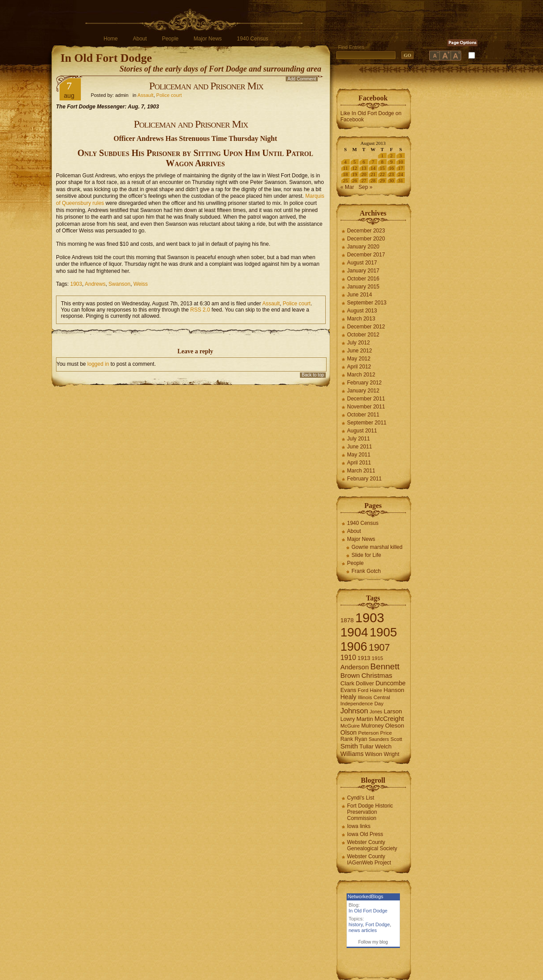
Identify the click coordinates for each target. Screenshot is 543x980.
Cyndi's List (361, 798)
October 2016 (363, 279)
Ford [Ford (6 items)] (363, 690)
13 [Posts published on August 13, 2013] (364, 168)
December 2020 (366, 239)
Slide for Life (366, 555)
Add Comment (302, 79)
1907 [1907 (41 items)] (379, 647)
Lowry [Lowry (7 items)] (348, 719)
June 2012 (359, 351)
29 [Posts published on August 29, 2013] (382, 180)
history (356, 924)
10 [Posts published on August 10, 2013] (401, 162)
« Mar (347, 187)
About (140, 39)
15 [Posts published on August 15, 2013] (382, 168)
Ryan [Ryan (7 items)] (361, 739)
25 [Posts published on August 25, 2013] (345, 180)
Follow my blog (373, 942)
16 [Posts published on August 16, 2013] (391, 168)
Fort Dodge (377, 924)
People (170, 39)
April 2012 (359, 367)
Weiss (140, 284)
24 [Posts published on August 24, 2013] (401, 174)
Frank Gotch (366, 571)
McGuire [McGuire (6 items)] (350, 726)
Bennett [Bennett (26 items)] (385, 666)
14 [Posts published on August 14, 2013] (373, 168)
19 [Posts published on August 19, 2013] (355, 174)
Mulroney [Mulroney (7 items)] (372, 726)
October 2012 (363, 335)
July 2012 (358, 343)
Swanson (119, 284)
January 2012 (363, 391)
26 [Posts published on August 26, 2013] (355, 180)
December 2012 (366, 327)
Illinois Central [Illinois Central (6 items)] (374, 697)
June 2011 (359, 447)
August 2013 (362, 311)
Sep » (365, 187)
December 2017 (366, 255)
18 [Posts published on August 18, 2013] (345, 174)
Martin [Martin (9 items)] (365, 719)
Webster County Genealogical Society (372, 845)
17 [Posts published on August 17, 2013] (401, 168)
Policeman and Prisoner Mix (206, 86)
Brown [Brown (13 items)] (350, 675)
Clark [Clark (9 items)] (347, 683)
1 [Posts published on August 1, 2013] (382, 156)
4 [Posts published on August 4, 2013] (346, 162)
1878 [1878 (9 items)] (347, 620)
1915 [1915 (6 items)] (378, 658)
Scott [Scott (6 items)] (396, 739)
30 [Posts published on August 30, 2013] (391, 180)
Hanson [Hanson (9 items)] (394, 690)
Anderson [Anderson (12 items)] (355, 667)
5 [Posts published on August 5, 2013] (355, 162)
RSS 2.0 (200, 310)
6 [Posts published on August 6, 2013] (364, 162)
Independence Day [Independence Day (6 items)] (362, 704)
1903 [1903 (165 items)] (369, 618)
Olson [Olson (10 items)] (349, 732)
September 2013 (367, 303)
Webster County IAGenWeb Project (369, 860)
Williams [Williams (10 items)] (352, 754)
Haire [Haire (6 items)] (376, 690)
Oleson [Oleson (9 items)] (395, 726)
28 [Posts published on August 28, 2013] (373, 180)
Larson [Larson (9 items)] (393, 711)
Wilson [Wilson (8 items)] (374, 754)
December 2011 (366, 399)
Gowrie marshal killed (377, 547)
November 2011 (366, 407)
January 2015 (363, 287)
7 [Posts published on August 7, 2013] (373, 162)
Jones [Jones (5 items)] (376, 712)
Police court (169, 95)
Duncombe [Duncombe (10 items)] (391, 683)
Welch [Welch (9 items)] (383, 746)
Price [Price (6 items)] (386, 733)
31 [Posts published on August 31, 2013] (401, 180)
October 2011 (363, 415)
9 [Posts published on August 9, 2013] (391, 162)
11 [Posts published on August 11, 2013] (345, 168)
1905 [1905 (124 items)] (383, 632)
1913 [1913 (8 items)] (364, 658)
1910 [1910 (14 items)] (348, 658)
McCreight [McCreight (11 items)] (389, 719)
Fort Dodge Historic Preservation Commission (370, 812)
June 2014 (359, 295)
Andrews (95, 284)
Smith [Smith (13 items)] (349, 746)
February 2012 (364, 383)
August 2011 (362, 431)
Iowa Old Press (365, 834)
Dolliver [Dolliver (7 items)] (365, 684)
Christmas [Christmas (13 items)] (377, 675)
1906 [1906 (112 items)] (354, 646)
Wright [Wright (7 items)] (391, 754)
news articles (363, 930)
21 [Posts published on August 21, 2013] (373, 174)
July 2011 (358, 439)
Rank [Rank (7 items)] (347, 739)
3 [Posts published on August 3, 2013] (401, 156)
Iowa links (359, 826)
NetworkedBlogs (366, 896)
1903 (76, 284)
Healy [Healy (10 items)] (348, 697)
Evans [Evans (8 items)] (348, 690)
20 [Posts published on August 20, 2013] (364, 174)
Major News (208, 39)
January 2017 (363, 271)
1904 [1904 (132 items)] (354, 632)
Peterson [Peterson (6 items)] (368, 733)
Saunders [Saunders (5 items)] (379, 739)
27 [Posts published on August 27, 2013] (364, 180)
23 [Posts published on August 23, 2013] (391, 174)
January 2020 (363, 247)
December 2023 (366, 231)
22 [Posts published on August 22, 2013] (382, 174)
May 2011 (359, 455)
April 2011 (359, 463)
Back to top (313, 375)
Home (111, 39)
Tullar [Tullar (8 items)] (367, 746)
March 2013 (361, 319)
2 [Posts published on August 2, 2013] (391, 156)
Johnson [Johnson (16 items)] (354, 711)
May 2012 (359, 359)
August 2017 (362, 263)
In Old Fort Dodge (106, 58)
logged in (98, 364)
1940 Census (253, 39)
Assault (145, 95)
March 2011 (361, 471)
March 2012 (361, 375)
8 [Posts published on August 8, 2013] (382, 162)
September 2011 (367, 423)
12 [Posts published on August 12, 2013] (355, 168)
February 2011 (364, 479)
